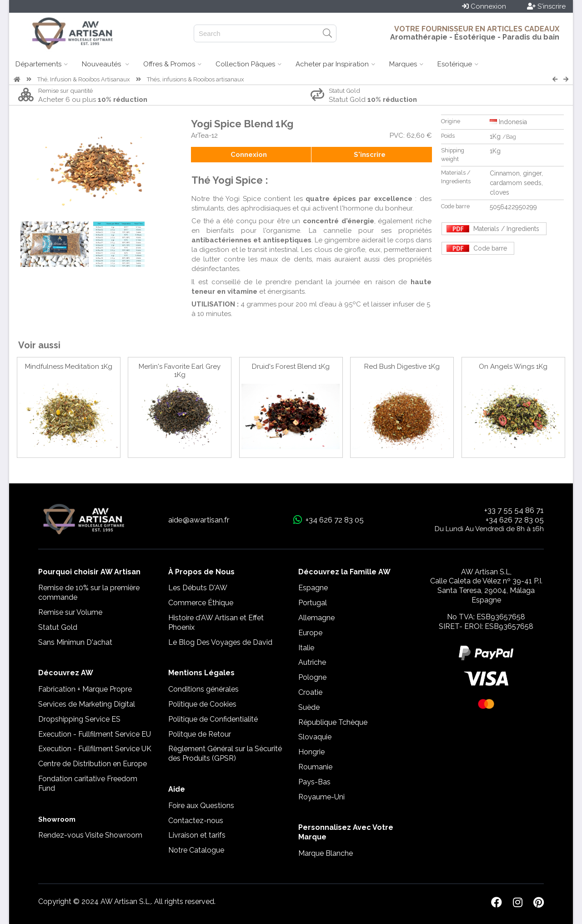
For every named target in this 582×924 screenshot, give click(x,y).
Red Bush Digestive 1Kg (402, 367)
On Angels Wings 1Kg (513, 367)
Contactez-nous (196, 821)
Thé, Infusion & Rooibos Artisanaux (84, 79)
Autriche (312, 662)
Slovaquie (315, 737)
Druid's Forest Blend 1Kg (291, 367)
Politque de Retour (200, 734)
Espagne (313, 588)
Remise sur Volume (70, 612)
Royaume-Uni (321, 797)
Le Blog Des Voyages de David (220, 642)
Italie (306, 648)
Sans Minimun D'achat (75, 642)
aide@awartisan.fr (199, 520)
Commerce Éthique (201, 603)
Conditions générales (203, 689)
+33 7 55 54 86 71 (514, 510)
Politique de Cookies (202, 704)
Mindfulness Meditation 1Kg (69, 367)
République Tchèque (333, 722)
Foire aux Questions (201, 806)
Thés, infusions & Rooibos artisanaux (196, 79)
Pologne (312, 677)
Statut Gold (58, 627)
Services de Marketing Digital (87, 704)
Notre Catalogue (196, 850)
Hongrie (311, 752)
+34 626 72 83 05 (515, 520)
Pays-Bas (314, 782)
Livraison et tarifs (197, 835)
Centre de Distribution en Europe (93, 764)
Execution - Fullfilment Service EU (95, 734)
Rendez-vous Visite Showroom (90, 835)
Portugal (313, 603)
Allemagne (316, 618)
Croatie (310, 692)
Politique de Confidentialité (213, 719)
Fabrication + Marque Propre (85, 689)
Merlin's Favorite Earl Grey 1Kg (180, 371)
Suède (309, 707)
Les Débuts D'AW (198, 588)
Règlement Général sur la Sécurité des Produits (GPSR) (225, 753)
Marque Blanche (326, 853)
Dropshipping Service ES (79, 719)
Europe (310, 633)
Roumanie (315, 767)
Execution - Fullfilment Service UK (95, 749)
